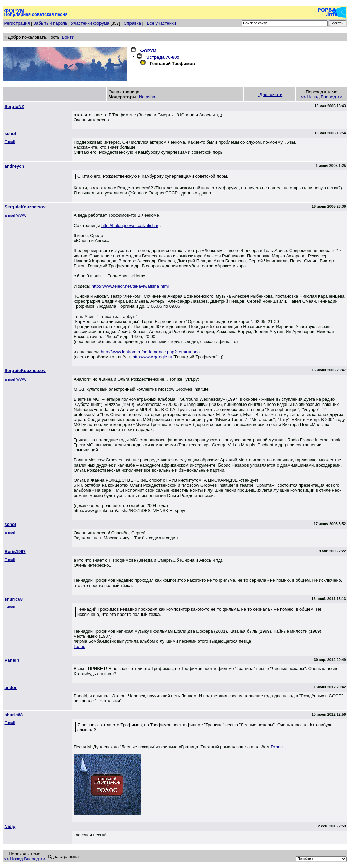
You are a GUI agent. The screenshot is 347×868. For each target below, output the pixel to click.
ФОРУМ (149, 51)
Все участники (162, 23)
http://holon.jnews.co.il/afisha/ (130, 225)
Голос (79, 646)
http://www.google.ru (152, 357)
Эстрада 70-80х (163, 57)
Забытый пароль (50, 23)
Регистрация (17, 23)
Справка (132, 23)
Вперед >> (331, 97)
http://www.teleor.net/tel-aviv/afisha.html (130, 286)
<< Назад (311, 97)
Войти (68, 37)
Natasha (147, 97)
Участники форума (90, 23)
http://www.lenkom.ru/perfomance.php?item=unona (150, 352)
